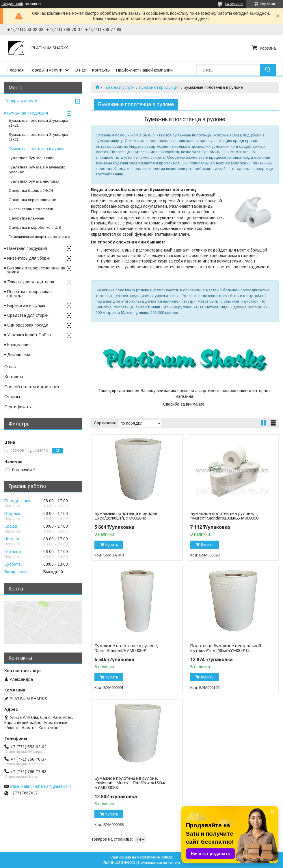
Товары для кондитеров (31, 282)
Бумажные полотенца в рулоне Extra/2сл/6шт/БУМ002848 (126, 516)
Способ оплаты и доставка (32, 387)
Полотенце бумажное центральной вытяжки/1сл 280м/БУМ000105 (226, 648)
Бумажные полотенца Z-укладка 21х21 (38, 123)
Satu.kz (167, 857)
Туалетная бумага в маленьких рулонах (37, 170)
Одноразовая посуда (28, 325)
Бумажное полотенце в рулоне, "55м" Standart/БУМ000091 (126, 648)
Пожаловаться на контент (159, 863)
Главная (15, 70)
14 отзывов (234, 4)
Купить (112, 545)
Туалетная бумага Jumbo (32, 158)
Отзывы (12, 396)
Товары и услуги (46, 70)
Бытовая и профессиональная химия (36, 270)
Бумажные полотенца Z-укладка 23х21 (38, 137)
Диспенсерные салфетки (31, 209)
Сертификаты (18, 407)
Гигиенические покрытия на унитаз (39, 237)
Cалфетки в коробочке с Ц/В (35, 227)
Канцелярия (19, 345)
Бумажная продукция (159, 87)
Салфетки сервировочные (32, 200)
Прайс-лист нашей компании (144, 70)
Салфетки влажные (26, 218)
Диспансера (19, 355)
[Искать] (268, 70)
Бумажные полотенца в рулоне (37, 149)
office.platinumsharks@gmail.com (40, 786)
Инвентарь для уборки (29, 258)
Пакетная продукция (27, 248)
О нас (80, 70)
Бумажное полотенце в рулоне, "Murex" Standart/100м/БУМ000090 (224, 516)
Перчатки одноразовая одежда (29, 294)
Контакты (101, 70)
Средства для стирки (28, 315)
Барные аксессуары (26, 305)
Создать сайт (12, 4)
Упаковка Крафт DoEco (29, 335)
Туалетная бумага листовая (34, 181)
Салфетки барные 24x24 (31, 191)
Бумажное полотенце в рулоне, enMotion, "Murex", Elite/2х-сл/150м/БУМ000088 (130, 783)
